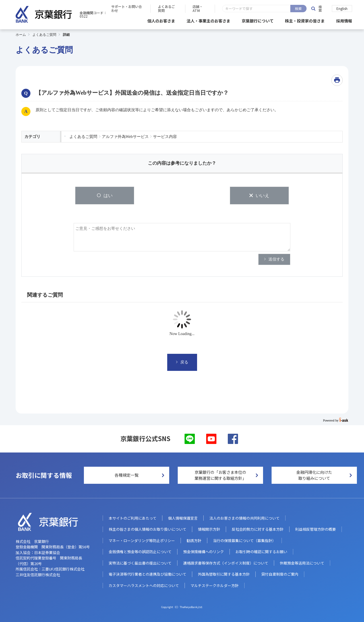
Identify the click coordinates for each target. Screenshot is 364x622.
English (342, 8)
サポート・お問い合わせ (206, 9)
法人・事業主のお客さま (208, 20)
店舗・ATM (287, 9)
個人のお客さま (161, 20)
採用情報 (344, 20)
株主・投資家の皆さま (305, 20)
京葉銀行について (258, 20)
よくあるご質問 (251, 9)
